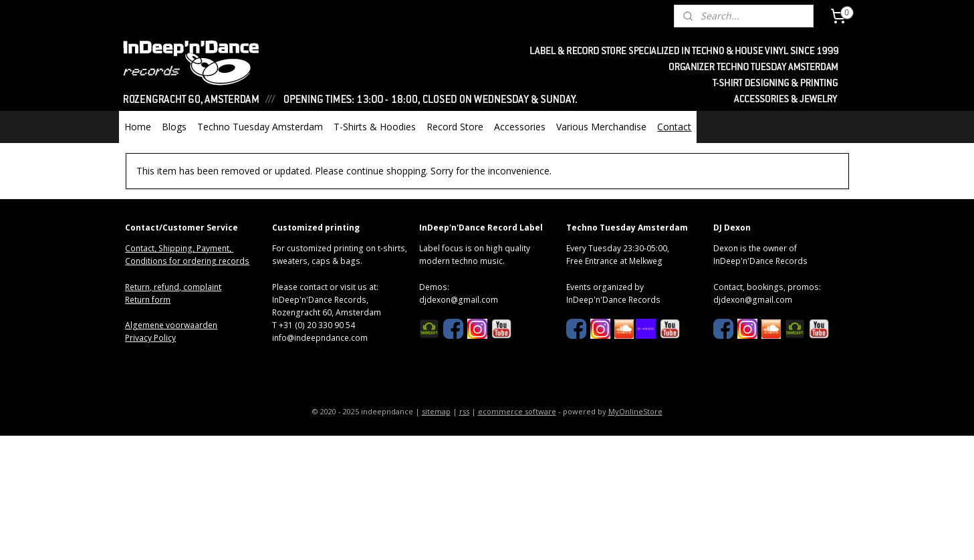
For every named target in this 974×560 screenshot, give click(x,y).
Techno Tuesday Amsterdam (260, 127)
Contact (674, 127)
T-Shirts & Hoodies (375, 127)
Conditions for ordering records (187, 261)
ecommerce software (517, 411)
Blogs (174, 127)
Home (138, 127)
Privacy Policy (150, 338)
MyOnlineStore (635, 411)
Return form (148, 300)
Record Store (455, 127)
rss (464, 411)
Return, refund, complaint (173, 287)
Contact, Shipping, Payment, (179, 248)
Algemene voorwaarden (171, 325)
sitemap (436, 411)
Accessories (520, 127)
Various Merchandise (601, 127)
